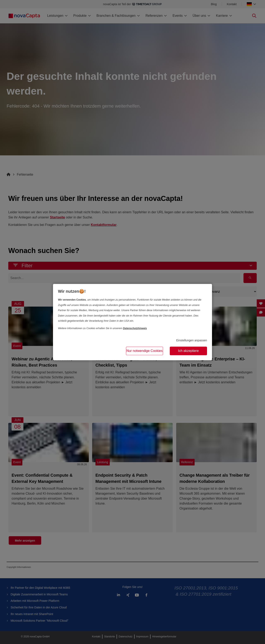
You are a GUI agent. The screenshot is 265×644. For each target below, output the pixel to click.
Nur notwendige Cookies (145, 351)
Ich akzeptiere (188, 351)
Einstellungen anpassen (192, 341)
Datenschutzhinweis (135, 328)
